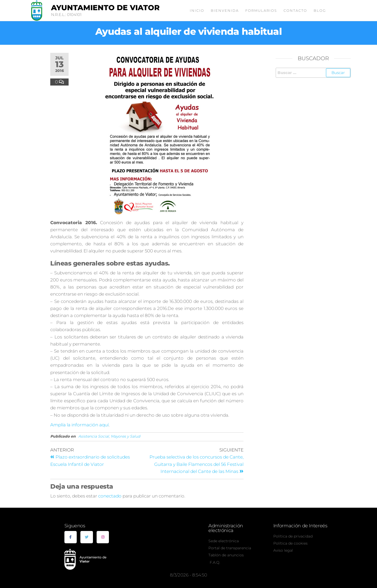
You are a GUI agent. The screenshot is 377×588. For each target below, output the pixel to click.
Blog (320, 10)
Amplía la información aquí (79, 425)
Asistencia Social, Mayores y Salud (109, 436)
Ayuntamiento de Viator (105, 8)
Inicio (197, 10)
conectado (110, 496)
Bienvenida (225, 10)
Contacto (295, 10)
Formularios (261, 10)
